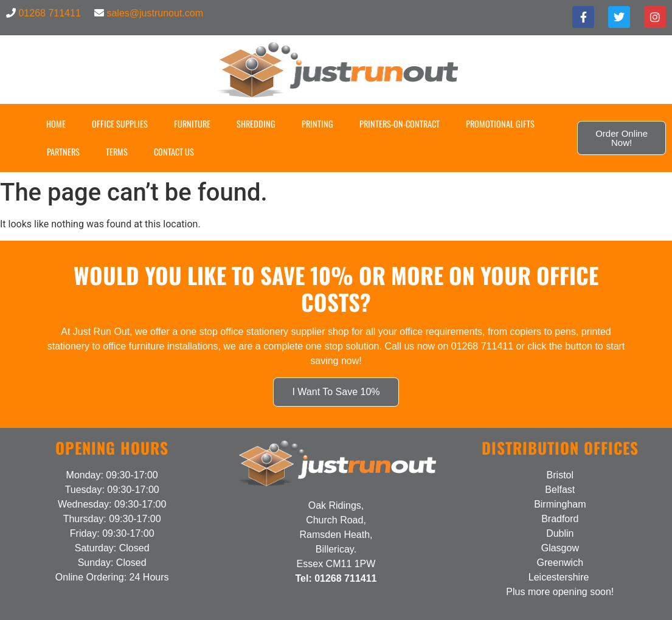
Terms (117, 152)
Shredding (256, 124)
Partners (63, 152)
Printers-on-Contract (400, 124)
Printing (317, 124)
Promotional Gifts (500, 124)
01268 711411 (49, 13)
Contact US (174, 152)
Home (56, 124)
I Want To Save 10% (336, 392)
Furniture (192, 124)
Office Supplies (120, 124)
